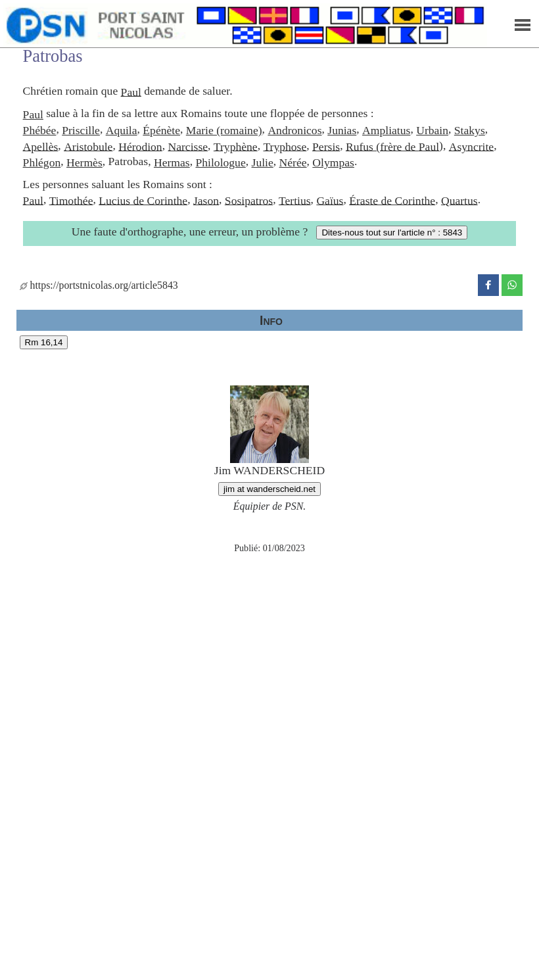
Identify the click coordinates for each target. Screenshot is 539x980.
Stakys (470, 130)
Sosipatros (249, 200)
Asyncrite (471, 146)
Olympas (333, 162)
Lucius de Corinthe (143, 200)
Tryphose (285, 146)
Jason (206, 200)
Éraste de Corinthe (392, 200)
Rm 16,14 (44, 342)
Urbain (432, 130)
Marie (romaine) (224, 130)
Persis (326, 146)
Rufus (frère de (382, 146)
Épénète (161, 130)
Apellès (41, 146)
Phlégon (42, 162)
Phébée (40, 130)
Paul (131, 91)
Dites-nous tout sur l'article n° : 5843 (392, 233)
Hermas (172, 162)
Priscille (81, 130)
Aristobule (88, 146)
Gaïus (330, 200)
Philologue (220, 162)
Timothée (71, 200)
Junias (342, 130)
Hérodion (140, 146)
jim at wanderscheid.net (269, 489)
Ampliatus (386, 130)
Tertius (295, 200)
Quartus (459, 200)
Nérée (293, 162)
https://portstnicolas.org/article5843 (99, 285)
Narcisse (188, 146)
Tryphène (236, 146)
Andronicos (294, 130)
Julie (263, 162)
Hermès (84, 162)
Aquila (122, 130)
